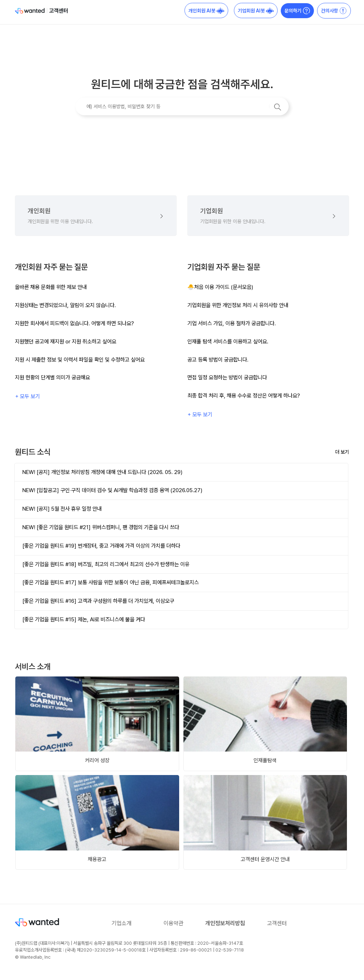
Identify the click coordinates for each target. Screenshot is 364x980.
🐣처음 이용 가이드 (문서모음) (220, 287)
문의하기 (297, 11)
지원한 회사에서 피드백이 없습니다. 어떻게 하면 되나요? (74, 323)
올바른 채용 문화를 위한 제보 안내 (51, 287)
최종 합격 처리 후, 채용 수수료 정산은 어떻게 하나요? (244, 396)
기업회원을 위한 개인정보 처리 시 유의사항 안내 (238, 305)
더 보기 (342, 452)
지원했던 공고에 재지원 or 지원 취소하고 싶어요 (66, 341)
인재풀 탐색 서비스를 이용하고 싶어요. (228, 341)
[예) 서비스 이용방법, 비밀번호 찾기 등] (182, 106)
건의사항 (334, 11)
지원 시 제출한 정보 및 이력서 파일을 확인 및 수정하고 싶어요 (80, 360)
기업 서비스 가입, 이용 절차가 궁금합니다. (232, 323)
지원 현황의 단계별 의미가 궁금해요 (52, 377)
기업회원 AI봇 (256, 11)
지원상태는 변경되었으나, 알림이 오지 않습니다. (65, 305)
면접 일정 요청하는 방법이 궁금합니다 (227, 377)
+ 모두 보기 (28, 396)
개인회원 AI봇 (206, 11)
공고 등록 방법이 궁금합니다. (218, 360)
